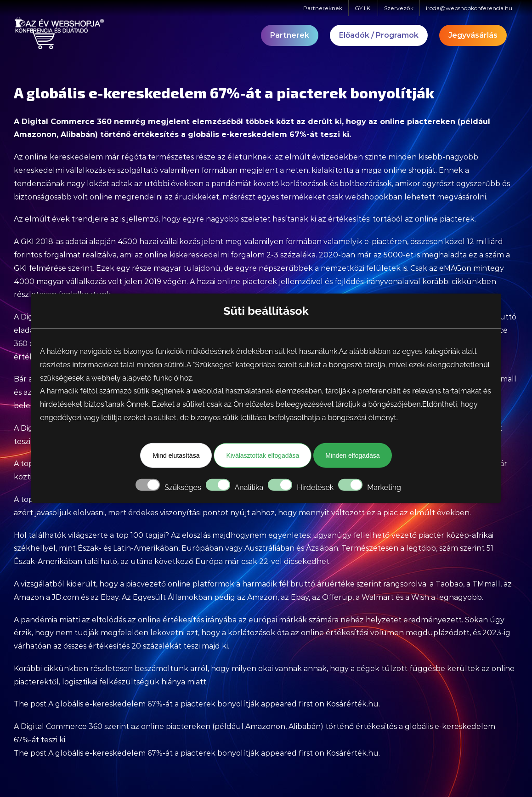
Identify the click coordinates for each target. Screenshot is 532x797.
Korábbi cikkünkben (51, 669)
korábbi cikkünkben (459, 282)
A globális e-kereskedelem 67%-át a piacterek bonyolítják (154, 704)
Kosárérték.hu (352, 704)
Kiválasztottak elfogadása (263, 455)
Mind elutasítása (176, 455)
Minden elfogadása (352, 455)
